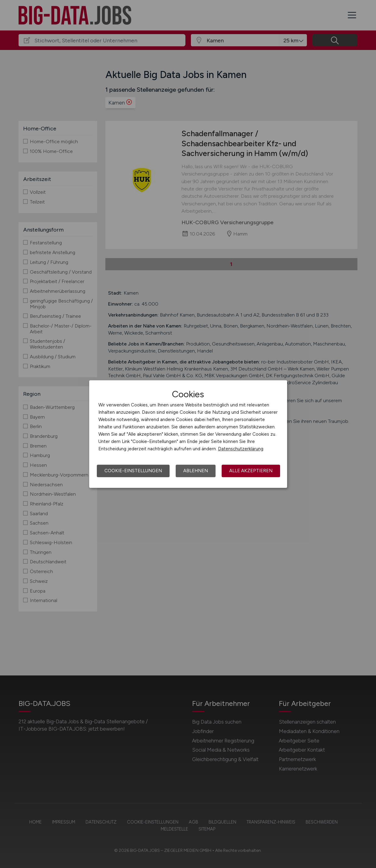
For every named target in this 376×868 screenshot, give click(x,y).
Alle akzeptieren (251, 471)
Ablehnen (196, 471)
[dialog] (188, 434)
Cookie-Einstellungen (133, 471)
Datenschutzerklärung (241, 449)
